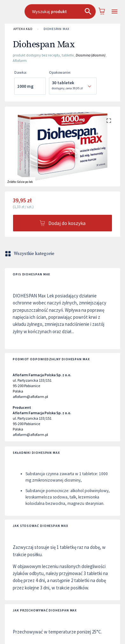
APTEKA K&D (23, 29)
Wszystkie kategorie (30, 254)
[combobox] (60, 11)
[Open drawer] (114, 12)
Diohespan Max (56, 29)
